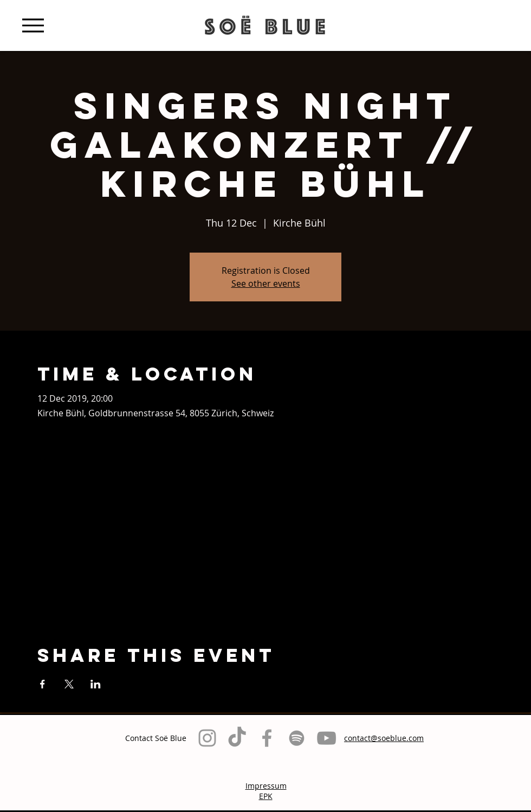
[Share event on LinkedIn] (96, 684)
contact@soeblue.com (384, 738)
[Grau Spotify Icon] (297, 738)
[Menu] (33, 25)
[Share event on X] (69, 684)
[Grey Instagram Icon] (207, 738)
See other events (266, 283)
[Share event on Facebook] (43, 684)
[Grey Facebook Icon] (267, 738)
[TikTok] (237, 738)
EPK (266, 796)
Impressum (266, 786)
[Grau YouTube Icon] (326, 738)
